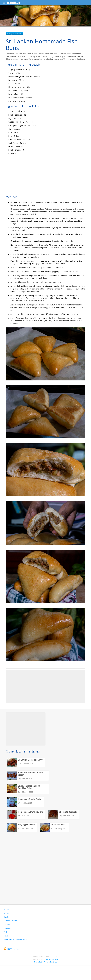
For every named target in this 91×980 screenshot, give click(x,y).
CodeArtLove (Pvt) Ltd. (50, 959)
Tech (5, 932)
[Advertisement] (45, 686)
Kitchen (7, 924)
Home (6, 909)
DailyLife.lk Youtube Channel (15, 940)
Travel (6, 936)
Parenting (7, 928)
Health (6, 917)
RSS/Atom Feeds (12, 949)
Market (6, 913)
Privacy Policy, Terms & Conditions (46, 962)
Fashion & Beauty (11, 921)
